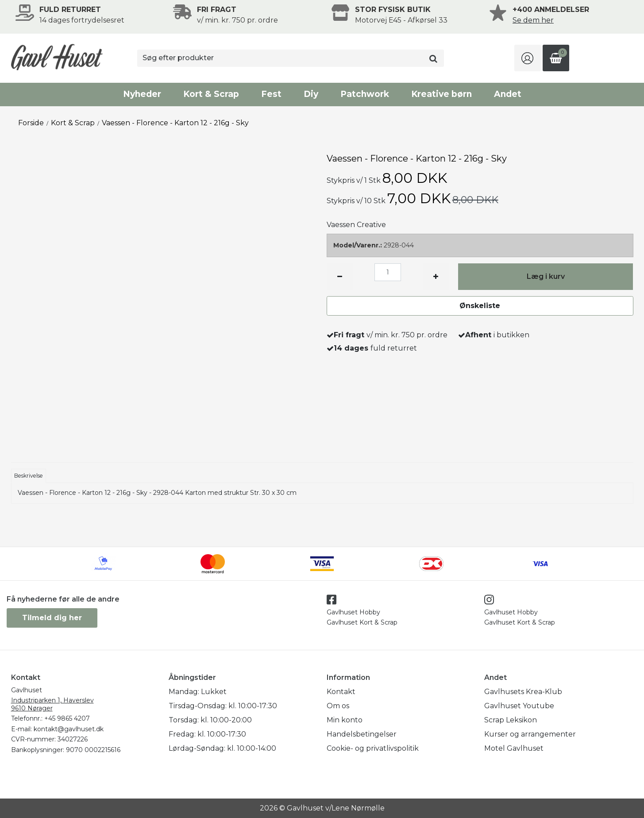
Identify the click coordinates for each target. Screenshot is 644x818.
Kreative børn (442, 94)
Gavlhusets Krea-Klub (523, 692)
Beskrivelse (29, 476)
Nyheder (142, 94)
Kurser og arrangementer (530, 734)
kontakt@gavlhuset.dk (69, 729)
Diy (311, 94)
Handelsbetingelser (362, 734)
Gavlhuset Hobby (353, 612)
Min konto (345, 720)
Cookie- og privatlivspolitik (373, 748)
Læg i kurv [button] (546, 276)
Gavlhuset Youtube (519, 706)
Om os (338, 706)
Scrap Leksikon (511, 720)
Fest (271, 94)
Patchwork (365, 94)
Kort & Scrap (211, 94)
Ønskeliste (480, 306)
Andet (508, 94)
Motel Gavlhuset (514, 748)
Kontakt (341, 692)
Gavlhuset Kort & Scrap (362, 622)
